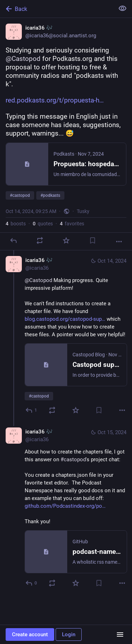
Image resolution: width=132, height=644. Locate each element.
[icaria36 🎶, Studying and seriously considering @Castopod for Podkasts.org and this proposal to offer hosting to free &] (66, 134)
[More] (119, 242)
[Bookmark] (93, 240)
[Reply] (13, 240)
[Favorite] (66, 240)
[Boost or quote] (40, 240)
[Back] (56, 9)
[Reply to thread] (32, 410)
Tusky (83, 211)
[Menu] (120, 634)
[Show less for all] (122, 8)
